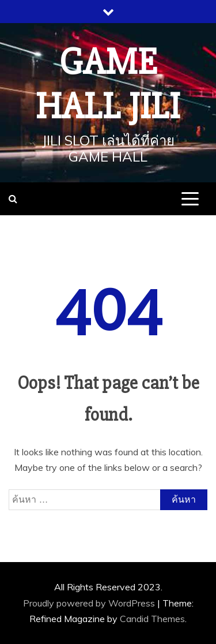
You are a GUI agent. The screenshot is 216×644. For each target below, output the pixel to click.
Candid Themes (152, 619)
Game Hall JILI (108, 85)
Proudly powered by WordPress (90, 603)
